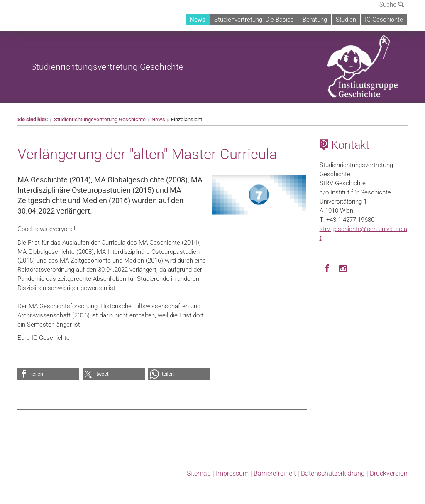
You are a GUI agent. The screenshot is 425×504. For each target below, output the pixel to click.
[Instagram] (343, 268)
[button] (48, 374)
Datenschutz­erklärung (333, 473)
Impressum (232, 473)
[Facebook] (327, 268)
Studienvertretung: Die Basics (254, 20)
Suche (392, 5)
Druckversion (389, 473)
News (198, 20)
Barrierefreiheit (275, 473)
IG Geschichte (384, 20)
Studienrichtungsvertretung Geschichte (107, 67)
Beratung (315, 20)
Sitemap (199, 473)
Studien (346, 20)
